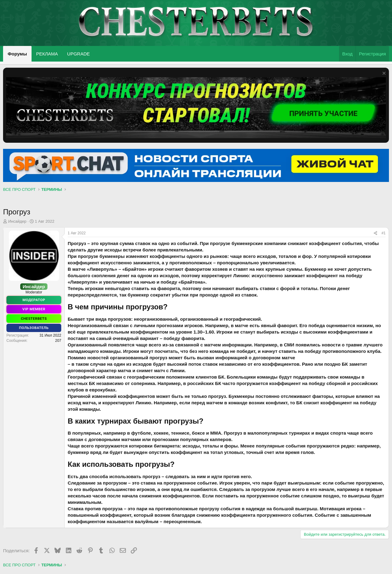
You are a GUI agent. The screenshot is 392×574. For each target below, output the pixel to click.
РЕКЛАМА (47, 54)
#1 (384, 233)
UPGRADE (78, 54)
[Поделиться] (375, 233)
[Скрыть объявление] (383, 74)
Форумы (17, 54)
